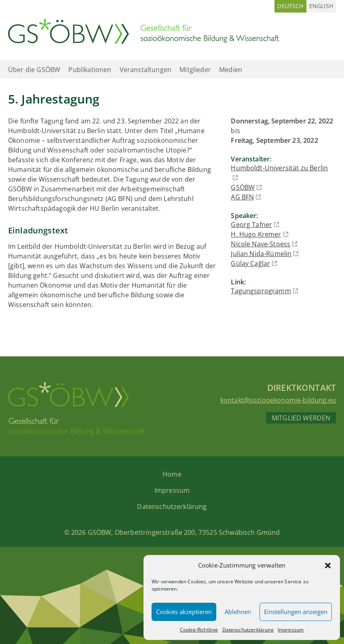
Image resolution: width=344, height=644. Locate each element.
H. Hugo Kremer (256, 234)
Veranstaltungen (146, 70)
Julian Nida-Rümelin (261, 254)
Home (172, 474)
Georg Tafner (251, 225)
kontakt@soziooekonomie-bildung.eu (278, 400)
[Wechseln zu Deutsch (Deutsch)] (290, 6)
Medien (231, 70)
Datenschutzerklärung (248, 630)
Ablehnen (238, 612)
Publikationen (90, 70)
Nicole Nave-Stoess (261, 244)
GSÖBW (243, 187)
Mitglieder (195, 70)
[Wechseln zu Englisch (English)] (321, 6)
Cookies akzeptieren (184, 612)
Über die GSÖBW (34, 70)
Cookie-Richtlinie (199, 630)
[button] (328, 566)
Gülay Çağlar (250, 263)
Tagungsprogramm (261, 291)
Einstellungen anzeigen (296, 612)
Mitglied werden (301, 418)
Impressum (291, 630)
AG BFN (242, 197)
